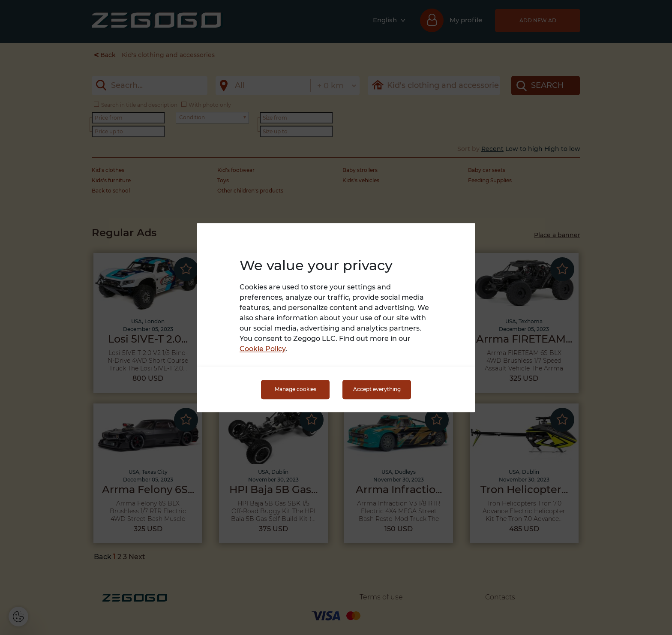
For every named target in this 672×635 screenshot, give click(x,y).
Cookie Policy (262, 349)
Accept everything (377, 390)
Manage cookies (295, 390)
